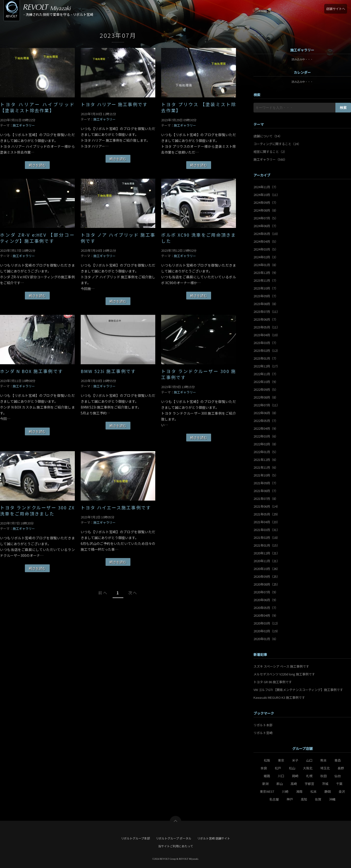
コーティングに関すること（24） (277, 144)
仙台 (338, 776)
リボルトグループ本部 (135, 838)
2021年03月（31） (267, 530)
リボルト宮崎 (263, 733)
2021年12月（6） (266, 460)
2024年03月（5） (266, 249)
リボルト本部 (263, 725)
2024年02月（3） (266, 257)
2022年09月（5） (266, 389)
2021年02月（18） (267, 537)
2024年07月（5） (266, 218)
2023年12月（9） (266, 273)
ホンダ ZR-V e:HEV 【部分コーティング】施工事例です (37, 238)
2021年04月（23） (267, 522)
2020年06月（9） (266, 600)
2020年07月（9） (266, 592)
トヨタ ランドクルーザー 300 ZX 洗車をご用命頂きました (37, 511)
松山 (292, 768)
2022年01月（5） (266, 452)
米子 (295, 760)
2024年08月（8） (266, 210)
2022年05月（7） (266, 421)
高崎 (294, 784)
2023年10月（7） (266, 288)
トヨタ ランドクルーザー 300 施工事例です (199, 374)
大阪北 (308, 768)
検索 (343, 108)
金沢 (342, 791)
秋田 (323, 776)
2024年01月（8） (266, 265)
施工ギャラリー (24, 125)
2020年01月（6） (266, 639)
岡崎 (295, 776)
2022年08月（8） (266, 397)
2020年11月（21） (267, 561)
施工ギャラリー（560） (270, 159)
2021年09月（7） (266, 483)
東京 (281, 760)
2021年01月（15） (267, 545)
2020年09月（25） (267, 576)
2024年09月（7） (266, 202)
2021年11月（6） (266, 467)
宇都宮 (309, 784)
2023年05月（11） (267, 327)
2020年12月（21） (267, 553)
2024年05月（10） (267, 234)
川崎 (285, 791)
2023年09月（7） (266, 296)
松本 (313, 791)
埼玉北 (325, 768)
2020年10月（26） (267, 569)
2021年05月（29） (267, 514)
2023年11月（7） (266, 280)
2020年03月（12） (267, 623)
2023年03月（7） (266, 343)
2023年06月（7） (266, 319)
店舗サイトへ (336, 9)
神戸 (290, 799)
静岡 (328, 791)
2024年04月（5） (266, 241)
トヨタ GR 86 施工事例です (273, 682)
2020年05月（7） (266, 608)
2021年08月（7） (266, 491)
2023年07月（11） (267, 312)
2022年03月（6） (266, 436)
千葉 (339, 784)
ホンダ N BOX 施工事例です (31, 371)
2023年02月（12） (267, 350)
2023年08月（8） (266, 304)
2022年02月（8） (266, 444)
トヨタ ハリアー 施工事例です (114, 104)
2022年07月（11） (267, 405)
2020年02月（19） (267, 631)
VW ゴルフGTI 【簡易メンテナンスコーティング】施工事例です (298, 690)
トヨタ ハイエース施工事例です (116, 508)
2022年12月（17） (267, 366)
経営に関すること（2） (270, 152)
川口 (281, 776)
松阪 (267, 760)
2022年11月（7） (266, 374)
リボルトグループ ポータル (174, 838)
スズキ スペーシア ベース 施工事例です (281, 666)
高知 (304, 799)
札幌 (309, 776)
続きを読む (37, 165)
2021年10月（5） (266, 475)
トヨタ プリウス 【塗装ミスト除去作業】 (199, 107)
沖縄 (332, 799)
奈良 (264, 768)
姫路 (267, 776)
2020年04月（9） (266, 615)
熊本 (323, 760)
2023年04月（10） (267, 335)
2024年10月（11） (267, 195)
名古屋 (274, 799)
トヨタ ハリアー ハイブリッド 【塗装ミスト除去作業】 (37, 107)
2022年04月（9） (266, 428)
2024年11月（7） (266, 187)
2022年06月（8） (266, 413)
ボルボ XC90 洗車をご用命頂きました (199, 238)
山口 (309, 760)
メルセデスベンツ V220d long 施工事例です (284, 674)
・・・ (259, 35)
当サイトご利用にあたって (176, 846)
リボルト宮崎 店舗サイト (214, 838)
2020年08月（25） (267, 584)
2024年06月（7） (266, 226)
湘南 (299, 791)
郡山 (280, 784)
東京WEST (267, 791)
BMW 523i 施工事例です (108, 371)
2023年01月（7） (266, 358)
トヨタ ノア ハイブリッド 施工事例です (118, 238)
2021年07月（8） (266, 499)
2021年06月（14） (267, 506)
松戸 (278, 768)
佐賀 (318, 799)
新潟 (265, 784)
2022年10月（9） (266, 382)
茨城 (325, 784)
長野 (341, 768)
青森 (338, 760)
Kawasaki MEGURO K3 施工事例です (279, 697)
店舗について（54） (268, 136)
